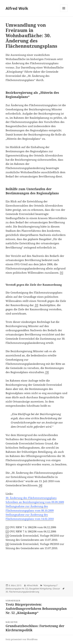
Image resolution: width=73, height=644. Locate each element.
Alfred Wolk (17, 8)
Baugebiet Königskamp (40, 589)
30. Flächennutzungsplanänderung (22, 592)
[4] (40, 485)
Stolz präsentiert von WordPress (22, 639)
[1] (62, 273)
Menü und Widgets (64, 12)
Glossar (56, 589)
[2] (36, 305)
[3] (47, 372)
